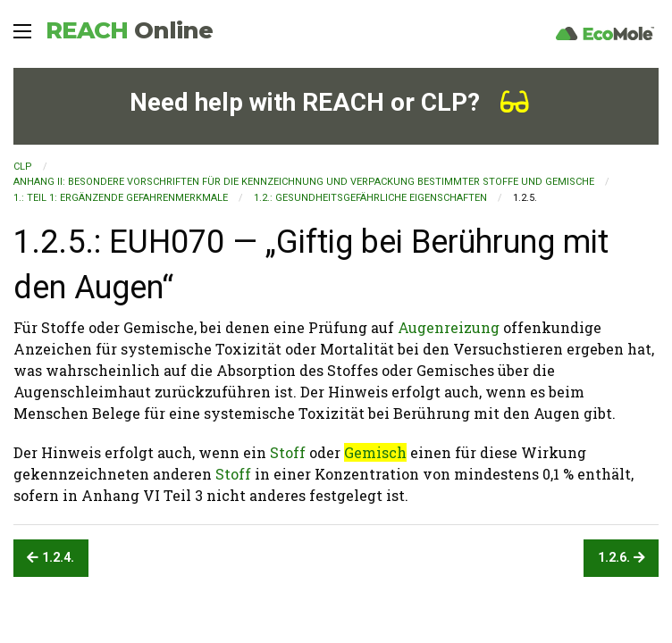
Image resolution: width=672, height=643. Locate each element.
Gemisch (375, 452)
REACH (129, 30)
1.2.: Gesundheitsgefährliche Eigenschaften (370, 198)
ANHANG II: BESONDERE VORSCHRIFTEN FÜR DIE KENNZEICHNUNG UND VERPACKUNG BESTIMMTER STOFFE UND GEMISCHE (304, 182)
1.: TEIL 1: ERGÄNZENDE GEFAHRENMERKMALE (121, 198)
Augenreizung (449, 327)
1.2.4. (50, 558)
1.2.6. (622, 558)
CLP (23, 167)
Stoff (288, 452)
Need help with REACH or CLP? (329, 102)
